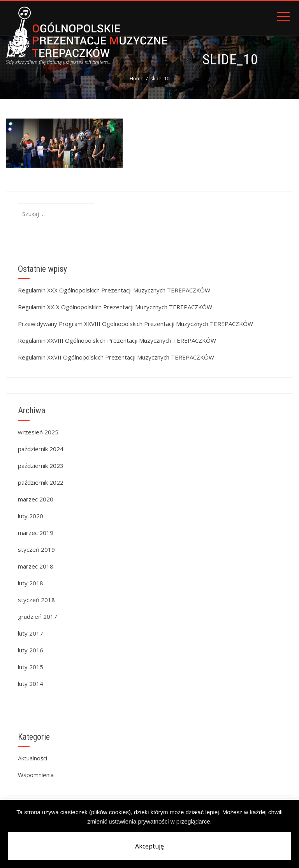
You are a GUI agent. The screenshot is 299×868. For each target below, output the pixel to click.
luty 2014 (31, 684)
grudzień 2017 (38, 616)
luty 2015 (31, 667)
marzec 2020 (36, 499)
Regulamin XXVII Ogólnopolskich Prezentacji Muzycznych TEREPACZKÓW (116, 357)
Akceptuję (149, 846)
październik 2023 (41, 466)
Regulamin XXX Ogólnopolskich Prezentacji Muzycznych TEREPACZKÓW (114, 290)
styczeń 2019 (36, 549)
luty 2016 (31, 650)
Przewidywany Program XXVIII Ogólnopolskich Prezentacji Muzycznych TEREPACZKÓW (135, 324)
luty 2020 (31, 516)
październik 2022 (41, 482)
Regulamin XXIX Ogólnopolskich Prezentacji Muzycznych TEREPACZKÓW (115, 307)
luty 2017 (31, 633)
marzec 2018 (36, 566)
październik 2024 (41, 449)
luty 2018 (31, 583)
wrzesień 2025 (38, 432)
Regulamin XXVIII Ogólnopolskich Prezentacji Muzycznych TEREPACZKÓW (117, 340)
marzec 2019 (36, 533)
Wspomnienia (36, 775)
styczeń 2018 (36, 600)
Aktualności (33, 758)
